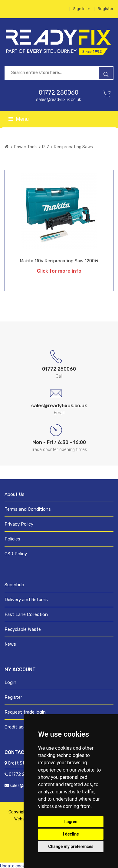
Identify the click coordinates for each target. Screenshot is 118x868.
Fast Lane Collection (26, 614)
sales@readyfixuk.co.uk (59, 100)
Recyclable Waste (23, 629)
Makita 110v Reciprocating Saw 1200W (59, 261)
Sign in (81, 9)
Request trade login (25, 712)
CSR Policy (16, 554)
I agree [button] (71, 822)
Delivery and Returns (26, 600)
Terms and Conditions (28, 509)
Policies (12, 539)
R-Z (46, 147)
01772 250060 (59, 93)
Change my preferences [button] (71, 846)
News (10, 644)
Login (10, 682)
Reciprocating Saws (73, 147)
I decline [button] (71, 834)
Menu (19, 119)
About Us (15, 494)
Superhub (14, 585)
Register (106, 9)
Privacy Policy (19, 524)
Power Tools (26, 147)
